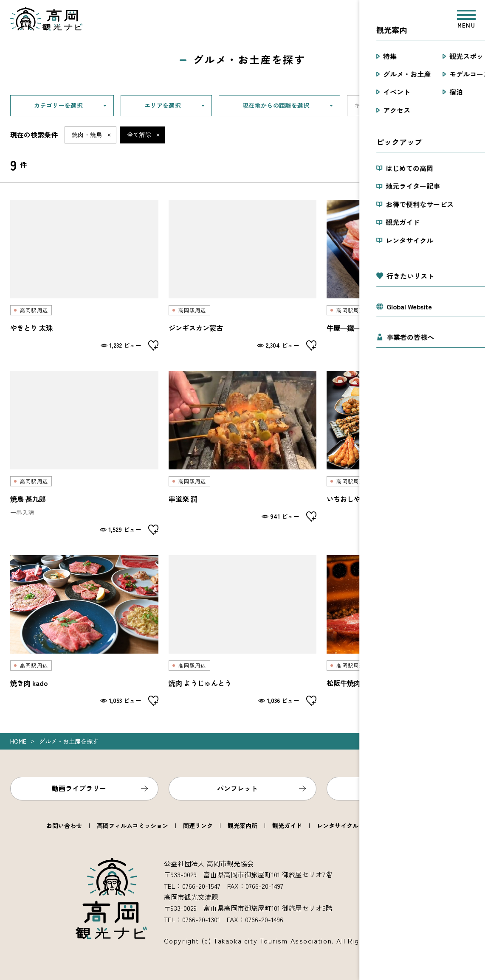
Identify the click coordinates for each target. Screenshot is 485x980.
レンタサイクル (338, 826)
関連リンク (198, 826)
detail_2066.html (84, 275)
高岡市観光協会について (406, 826)
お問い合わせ (64, 826)
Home (18, 741)
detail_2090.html (84, 453)
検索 (464, 106)
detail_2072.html (84, 630)
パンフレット (237, 788)
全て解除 (139, 135)
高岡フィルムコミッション (133, 826)
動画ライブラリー (79, 788)
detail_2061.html (243, 275)
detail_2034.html (401, 275)
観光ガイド (287, 826)
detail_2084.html (401, 630)
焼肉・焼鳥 (87, 135)
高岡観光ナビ (46, 19)
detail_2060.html (243, 630)
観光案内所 (242, 826)
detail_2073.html (401, 453)
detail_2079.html (243, 453)
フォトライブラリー (396, 788)
